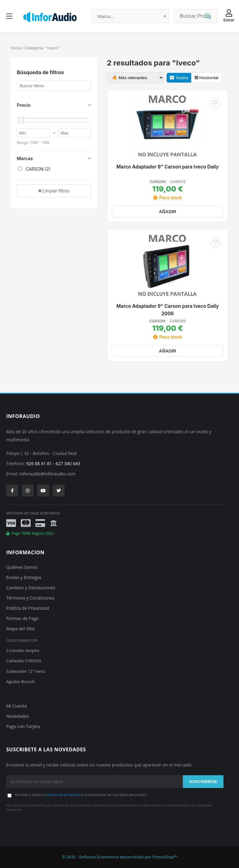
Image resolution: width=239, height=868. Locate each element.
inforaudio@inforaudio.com (47, 474)
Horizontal (207, 78)
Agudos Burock (20, 681)
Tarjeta (179, 78)
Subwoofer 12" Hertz (26, 671)
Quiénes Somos (22, 567)
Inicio (16, 48)
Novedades (18, 716)
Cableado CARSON (24, 661)
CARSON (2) (34, 169)
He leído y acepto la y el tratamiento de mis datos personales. (81, 795)
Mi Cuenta (16, 706)
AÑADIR (168, 212)
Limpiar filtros (54, 191)
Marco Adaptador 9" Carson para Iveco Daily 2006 (168, 310)
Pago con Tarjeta (23, 726)
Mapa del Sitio (20, 629)
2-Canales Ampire (23, 650)
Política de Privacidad (28, 608)
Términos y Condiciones (30, 598)
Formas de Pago (23, 618)
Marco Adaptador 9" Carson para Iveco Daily (168, 167)
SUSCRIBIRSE (203, 782)
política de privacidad (64, 795)
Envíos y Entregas (24, 577)
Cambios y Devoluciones (31, 588)
